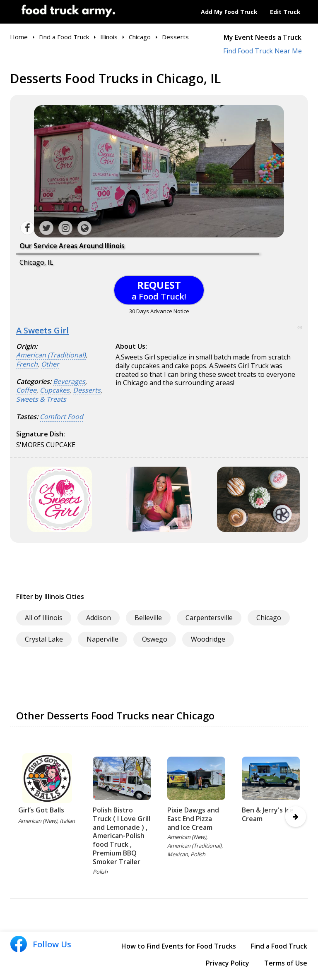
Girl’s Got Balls (41, 810)
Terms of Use (286, 963)
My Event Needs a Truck (263, 37)
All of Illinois (44, 618)
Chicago (269, 618)
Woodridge (208, 639)
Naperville (102, 639)
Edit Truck (285, 12)
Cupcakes (55, 390)
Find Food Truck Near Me (263, 51)
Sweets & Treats (41, 399)
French (27, 364)
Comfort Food (61, 417)
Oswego (155, 639)
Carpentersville (209, 618)
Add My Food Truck (229, 12)
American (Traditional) (51, 355)
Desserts (87, 390)
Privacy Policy (228, 963)
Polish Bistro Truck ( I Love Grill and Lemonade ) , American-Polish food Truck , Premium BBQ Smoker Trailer (122, 836)
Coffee (26, 390)
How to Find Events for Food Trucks (179, 946)
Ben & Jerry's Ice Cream (268, 814)
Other (50, 364)
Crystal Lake (44, 639)
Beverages (69, 382)
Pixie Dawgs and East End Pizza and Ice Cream (193, 819)
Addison (99, 618)
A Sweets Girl (42, 330)
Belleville (148, 618)
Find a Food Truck (279, 946)
